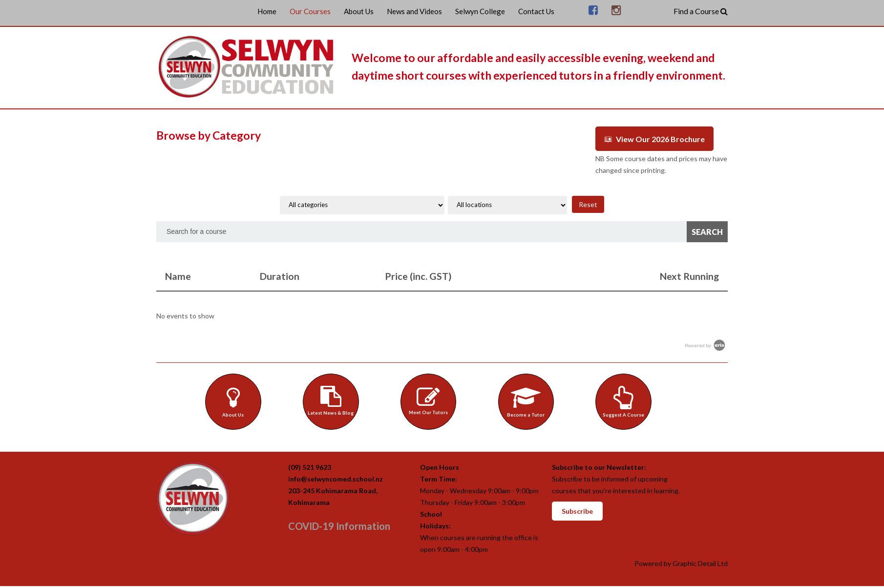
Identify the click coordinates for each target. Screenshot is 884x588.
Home (267, 11)
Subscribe (577, 513)
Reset (588, 203)
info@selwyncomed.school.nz (336, 481)
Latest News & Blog (333, 399)
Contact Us (536, 11)
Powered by (706, 344)
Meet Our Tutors (431, 399)
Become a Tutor (528, 400)
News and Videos (414, 11)
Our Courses (310, 11)
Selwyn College (480, 11)
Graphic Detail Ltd (700, 565)
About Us (359, 11)
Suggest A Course (626, 400)
